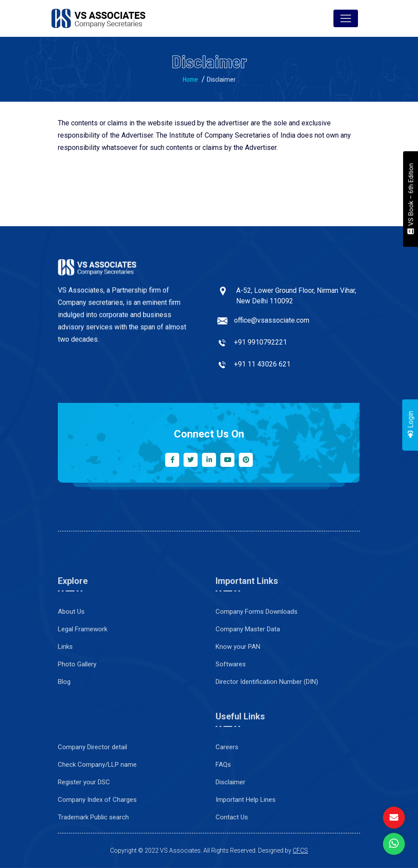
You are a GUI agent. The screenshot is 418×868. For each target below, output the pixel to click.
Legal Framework (83, 668)
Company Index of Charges (97, 838)
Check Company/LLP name (97, 803)
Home (190, 82)
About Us (71, 650)
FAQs (223, 803)
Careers (227, 786)
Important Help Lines (246, 838)
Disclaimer (230, 821)
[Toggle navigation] (346, 18)
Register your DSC (84, 821)
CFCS (300, 850)
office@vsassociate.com (272, 324)
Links (65, 685)
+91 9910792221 (260, 346)
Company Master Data (248, 668)
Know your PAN (238, 685)
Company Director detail (92, 786)
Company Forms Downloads (257, 650)
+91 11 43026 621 (262, 368)
